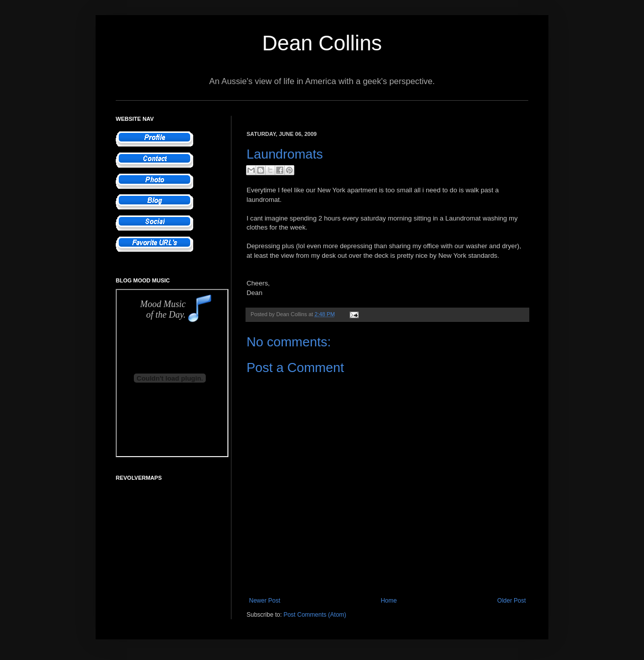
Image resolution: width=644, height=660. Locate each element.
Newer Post (265, 601)
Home (389, 601)
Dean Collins (322, 43)
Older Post (511, 601)
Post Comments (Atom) (315, 615)
